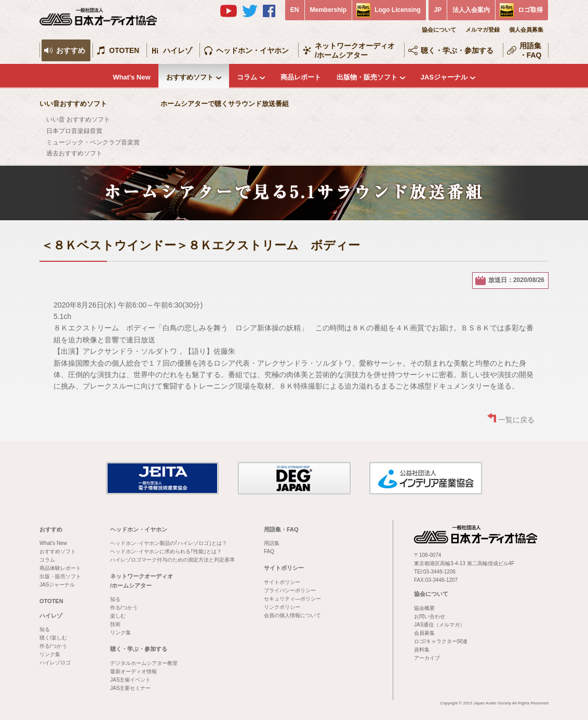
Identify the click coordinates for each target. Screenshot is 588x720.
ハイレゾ (178, 50)
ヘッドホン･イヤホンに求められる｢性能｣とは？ (166, 551)
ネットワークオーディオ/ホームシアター (355, 50)
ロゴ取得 (530, 10)
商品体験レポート (60, 568)
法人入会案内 (471, 10)
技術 (115, 624)
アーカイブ (427, 658)
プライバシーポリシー (290, 590)
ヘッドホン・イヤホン (252, 50)
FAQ (269, 551)
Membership (329, 10)
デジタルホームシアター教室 (144, 663)
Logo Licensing (398, 10)
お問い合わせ (430, 616)
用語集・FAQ (531, 50)
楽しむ (118, 616)
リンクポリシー (282, 607)
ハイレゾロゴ (55, 663)
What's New (131, 77)
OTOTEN (124, 50)
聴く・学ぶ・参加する (457, 50)
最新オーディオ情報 (133, 671)
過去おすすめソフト (74, 153)
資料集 (422, 650)
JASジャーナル (444, 77)
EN (295, 10)
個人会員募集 (526, 30)
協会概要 (424, 608)
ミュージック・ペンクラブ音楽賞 (93, 142)
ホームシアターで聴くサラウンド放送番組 (225, 104)
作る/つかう (53, 646)
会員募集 (424, 633)
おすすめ (71, 50)
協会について (439, 30)
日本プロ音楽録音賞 (74, 131)
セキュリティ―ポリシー (292, 599)
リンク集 (50, 654)
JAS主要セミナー (130, 688)
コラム (247, 77)
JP (438, 10)
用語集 (272, 543)
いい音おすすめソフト (73, 104)
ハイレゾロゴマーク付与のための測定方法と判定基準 (172, 560)
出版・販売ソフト (60, 576)
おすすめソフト (190, 77)
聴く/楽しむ (53, 638)
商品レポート (301, 77)
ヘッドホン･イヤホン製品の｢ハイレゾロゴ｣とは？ (169, 543)
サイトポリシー (284, 568)
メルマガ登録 (483, 30)
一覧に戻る (516, 420)
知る (45, 629)
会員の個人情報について (292, 615)
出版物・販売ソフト (367, 77)
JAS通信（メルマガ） (439, 625)
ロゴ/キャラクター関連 (441, 641)
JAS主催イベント (130, 680)
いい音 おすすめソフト (78, 119)
